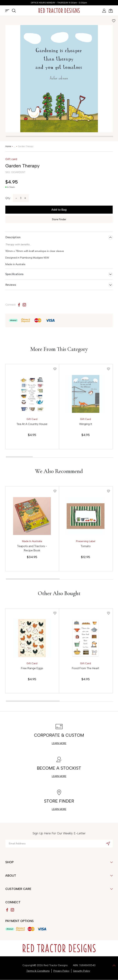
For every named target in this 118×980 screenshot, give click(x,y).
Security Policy (82, 971)
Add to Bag (59, 210)
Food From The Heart (86, 668)
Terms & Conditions (38, 971)
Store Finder (59, 219)
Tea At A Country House (32, 424)
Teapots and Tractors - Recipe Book (32, 548)
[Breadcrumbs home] (8, 146)
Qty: (8, 198)
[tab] (60, 136)
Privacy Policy (61, 971)
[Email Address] (59, 844)
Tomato (86, 546)
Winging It (86, 424)
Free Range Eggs (32, 668)
